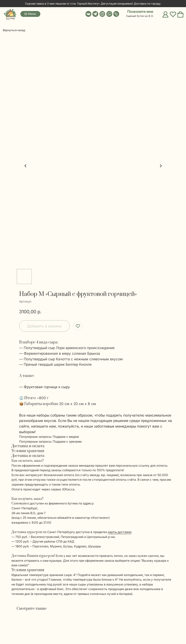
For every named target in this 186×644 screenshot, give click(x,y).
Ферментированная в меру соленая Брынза (62, 353)
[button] (137, 12)
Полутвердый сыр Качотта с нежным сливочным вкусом (73, 359)
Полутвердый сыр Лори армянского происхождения (69, 348)
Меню (32, 14)
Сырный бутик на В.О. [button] (140, 16)
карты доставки (120, 532)
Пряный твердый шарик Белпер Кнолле (58, 364)
